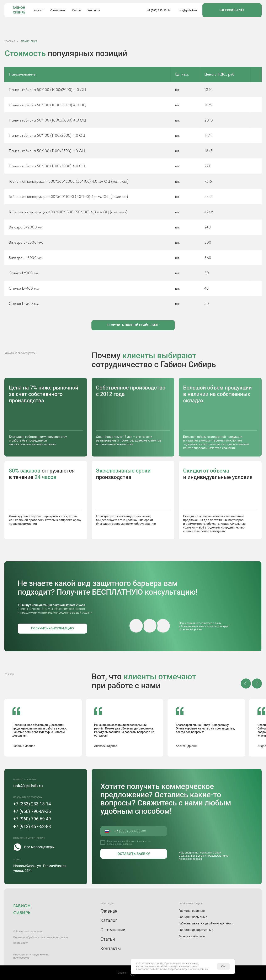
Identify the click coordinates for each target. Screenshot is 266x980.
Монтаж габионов (192, 936)
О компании (58, 10)
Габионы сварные (192, 911)
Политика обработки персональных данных (41, 937)
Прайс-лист (29, 41)
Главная (10, 41)
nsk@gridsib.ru (188, 10)
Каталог (38, 10)
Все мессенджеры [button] (39, 847)
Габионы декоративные (196, 930)
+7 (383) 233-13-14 (159, 10)
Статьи (76, 10)
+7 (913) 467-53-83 (32, 827)
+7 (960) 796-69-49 (32, 819)
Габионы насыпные (193, 917)
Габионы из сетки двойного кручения (206, 923)
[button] (133, 325)
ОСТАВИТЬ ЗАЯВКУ (134, 854)
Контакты (94, 10)
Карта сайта (21, 943)
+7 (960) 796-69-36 (32, 811)
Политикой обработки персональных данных (129, 842)
